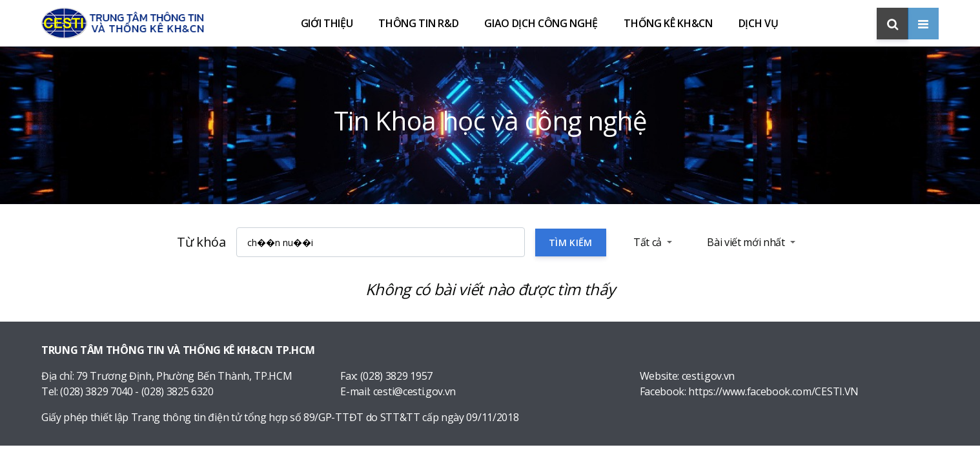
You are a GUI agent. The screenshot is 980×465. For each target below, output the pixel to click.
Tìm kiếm (571, 243)
